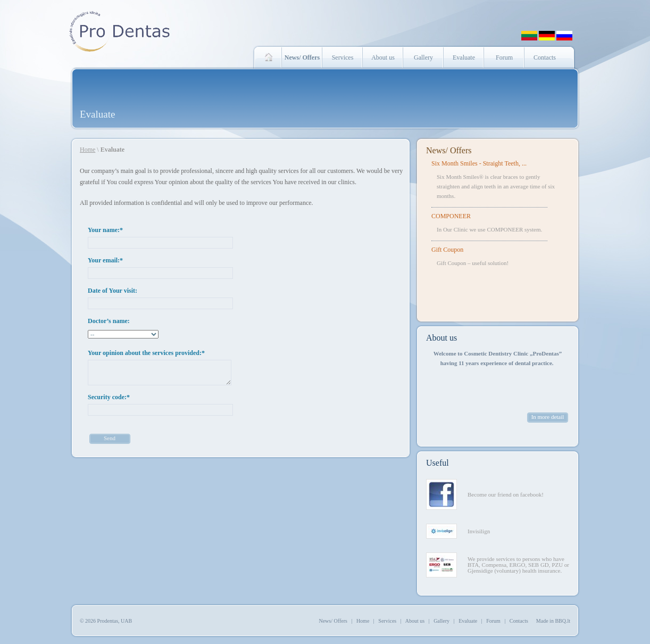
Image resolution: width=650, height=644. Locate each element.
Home (87, 150)
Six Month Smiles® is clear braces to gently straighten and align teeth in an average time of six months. (496, 186)
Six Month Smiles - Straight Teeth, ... (479, 163)
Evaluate (464, 57)
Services (343, 57)
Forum (504, 57)
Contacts (545, 57)
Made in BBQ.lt (553, 621)
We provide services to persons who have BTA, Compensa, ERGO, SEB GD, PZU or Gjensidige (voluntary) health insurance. (518, 565)
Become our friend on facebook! (506, 494)
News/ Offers (449, 150)
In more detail (548, 417)
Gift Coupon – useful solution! (473, 263)
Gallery (423, 57)
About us (383, 57)
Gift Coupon (447, 250)
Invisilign (479, 531)
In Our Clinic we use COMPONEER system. (489, 229)
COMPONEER (451, 216)
